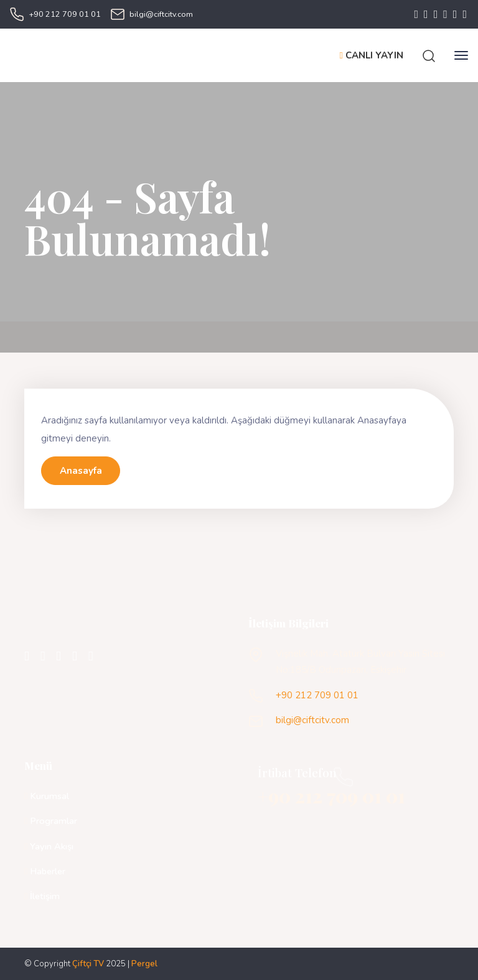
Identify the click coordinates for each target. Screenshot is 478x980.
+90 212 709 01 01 (65, 14)
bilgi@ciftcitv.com (161, 14)
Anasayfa (81, 471)
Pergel (144, 964)
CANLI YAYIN (372, 55)
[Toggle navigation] (461, 55)
